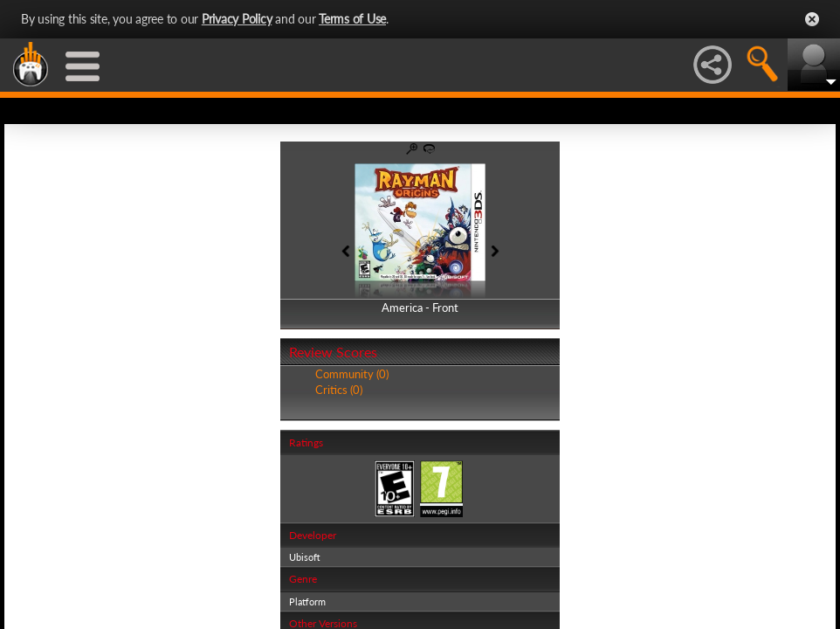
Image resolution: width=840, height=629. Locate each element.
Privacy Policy (237, 19)
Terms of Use (352, 19)
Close (812, 19)
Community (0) (352, 374)
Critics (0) (339, 390)
